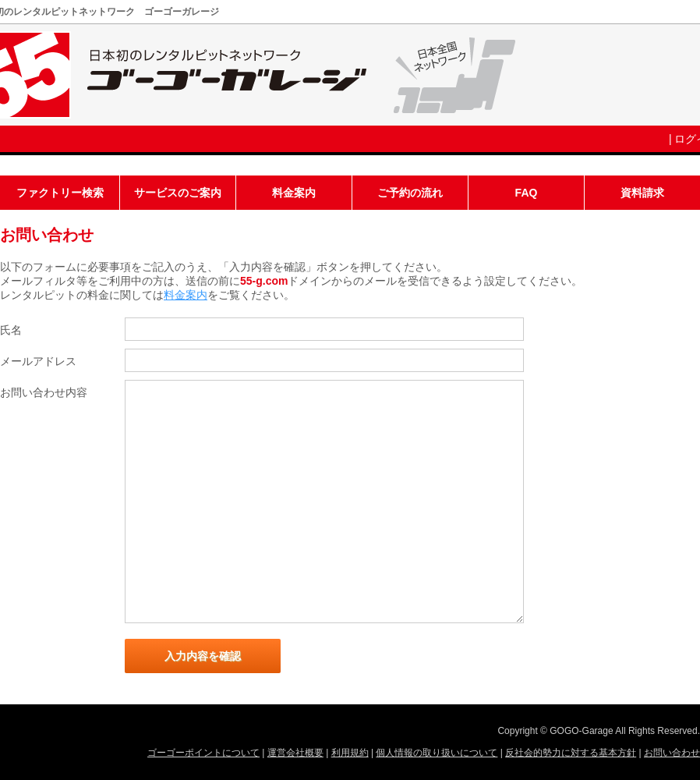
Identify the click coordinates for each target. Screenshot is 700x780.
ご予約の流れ (410, 193)
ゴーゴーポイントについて (203, 753)
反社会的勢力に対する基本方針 (571, 753)
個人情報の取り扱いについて (437, 753)
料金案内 (294, 193)
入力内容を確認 (203, 656)
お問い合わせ (672, 753)
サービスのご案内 (178, 193)
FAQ (527, 193)
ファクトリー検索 (60, 193)
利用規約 (350, 753)
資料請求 (642, 193)
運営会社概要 (295, 753)
